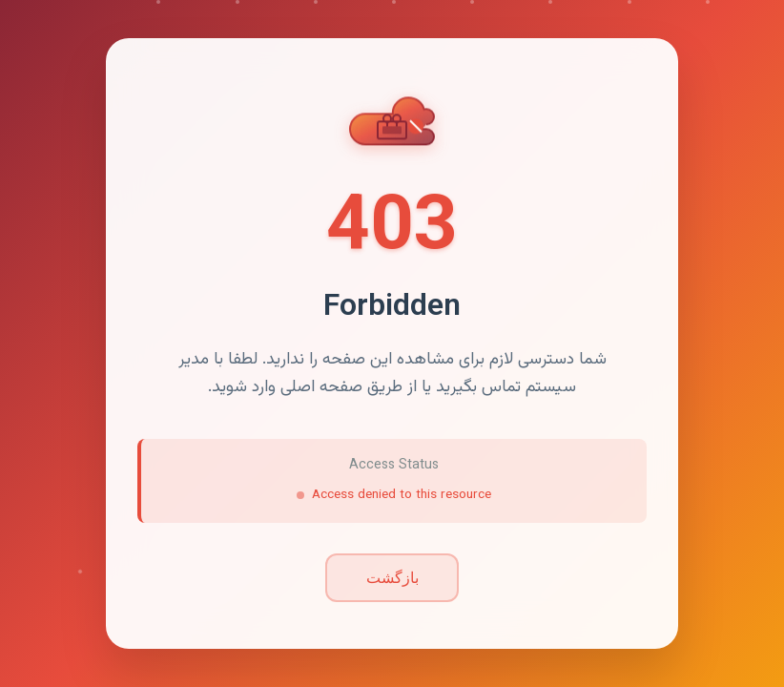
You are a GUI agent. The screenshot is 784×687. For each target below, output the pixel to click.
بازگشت (392, 578)
